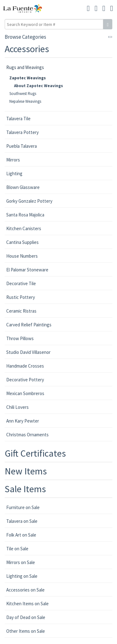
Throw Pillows (20, 338)
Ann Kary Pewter (23, 421)
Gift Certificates (35, 453)
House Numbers (22, 256)
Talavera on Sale (22, 521)
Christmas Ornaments (27, 435)
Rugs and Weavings (25, 67)
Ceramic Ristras (21, 311)
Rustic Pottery (21, 297)
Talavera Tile (18, 119)
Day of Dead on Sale (26, 617)
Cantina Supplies (22, 242)
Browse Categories (25, 37)
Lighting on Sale (22, 576)
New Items (26, 471)
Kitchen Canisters (24, 228)
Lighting (14, 173)
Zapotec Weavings (28, 78)
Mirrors (13, 160)
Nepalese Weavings (25, 101)
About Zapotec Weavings (39, 86)
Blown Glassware (23, 187)
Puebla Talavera (22, 146)
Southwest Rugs (23, 94)
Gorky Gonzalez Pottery (29, 201)
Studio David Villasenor (28, 352)
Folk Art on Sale (21, 535)
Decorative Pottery (25, 380)
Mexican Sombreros (25, 393)
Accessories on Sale (25, 590)
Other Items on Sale (26, 631)
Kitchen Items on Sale (27, 604)
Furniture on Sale (23, 507)
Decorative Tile (21, 283)
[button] (104, 9)
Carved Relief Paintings (29, 325)
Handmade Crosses (25, 366)
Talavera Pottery (22, 132)
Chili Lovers (17, 407)
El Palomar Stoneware (27, 270)
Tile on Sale (17, 549)
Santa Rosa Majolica (25, 215)
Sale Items (25, 489)
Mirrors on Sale (21, 562)
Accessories (27, 49)
